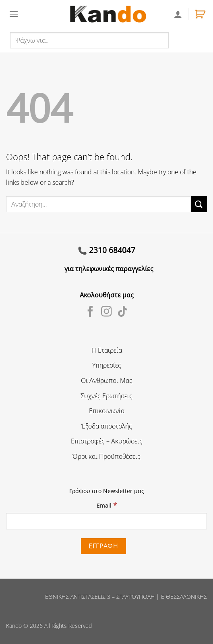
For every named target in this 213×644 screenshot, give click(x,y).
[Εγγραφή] (103, 546)
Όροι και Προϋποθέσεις (106, 456)
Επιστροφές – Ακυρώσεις (107, 441)
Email (107, 505)
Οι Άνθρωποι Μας (107, 381)
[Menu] (14, 14)
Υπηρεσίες (107, 365)
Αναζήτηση (186, 40)
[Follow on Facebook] (90, 312)
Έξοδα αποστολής (107, 426)
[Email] (106, 521)
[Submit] (199, 204)
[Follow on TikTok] (123, 312)
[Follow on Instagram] (106, 312)
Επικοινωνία (107, 411)
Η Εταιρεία (107, 350)
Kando (14, 626)
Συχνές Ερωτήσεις (106, 396)
